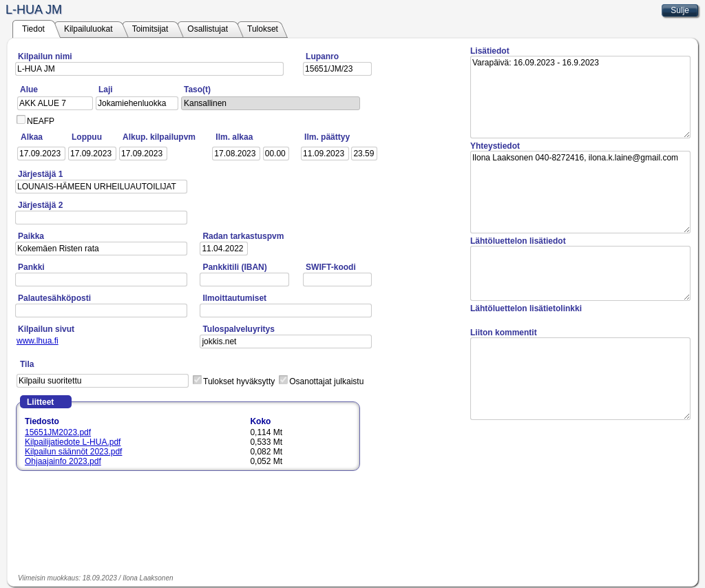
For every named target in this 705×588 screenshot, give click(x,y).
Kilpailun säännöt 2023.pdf (73, 452)
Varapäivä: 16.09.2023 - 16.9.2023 (580, 97)
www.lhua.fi (38, 341)
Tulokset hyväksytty (239, 381)
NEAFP (41, 121)
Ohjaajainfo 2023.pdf (63, 461)
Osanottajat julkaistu (326, 381)
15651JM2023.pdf (58, 432)
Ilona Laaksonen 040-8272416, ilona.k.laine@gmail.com (580, 192)
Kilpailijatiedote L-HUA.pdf (73, 442)
